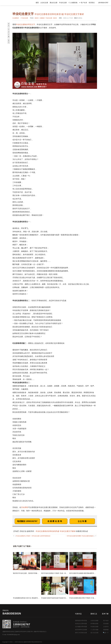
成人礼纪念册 (94, 633)
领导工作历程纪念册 (81, 633)
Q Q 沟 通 (82, 521)
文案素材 (42, 18)
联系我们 (92, 3)
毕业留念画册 (94, 627)
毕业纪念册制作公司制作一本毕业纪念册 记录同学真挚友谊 (33, 536)
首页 (37, 3)
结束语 (55, 18)
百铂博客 (25, 507)
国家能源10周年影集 (81, 621)
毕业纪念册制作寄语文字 (25, 24)
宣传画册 (106, 624)
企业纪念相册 (94, 621)
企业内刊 (106, 627)
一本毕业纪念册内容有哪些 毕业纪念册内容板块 (80, 536)
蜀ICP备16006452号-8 (35, 642)
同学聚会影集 (94, 624)
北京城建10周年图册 (81, 627)
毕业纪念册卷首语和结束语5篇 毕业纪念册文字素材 (55, 531)
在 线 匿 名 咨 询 (55, 521)
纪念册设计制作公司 (11, 3)
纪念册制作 (16, 18)
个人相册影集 (73, 3)
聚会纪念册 (54, 3)
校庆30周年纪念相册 (81, 630)
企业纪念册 (44, 3)
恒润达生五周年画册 (81, 624)
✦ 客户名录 (83, 3)
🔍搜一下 (106, 633)
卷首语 (37, 18)
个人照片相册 (94, 630)
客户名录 (106, 621)
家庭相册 (106, 630)
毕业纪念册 (63, 3)
